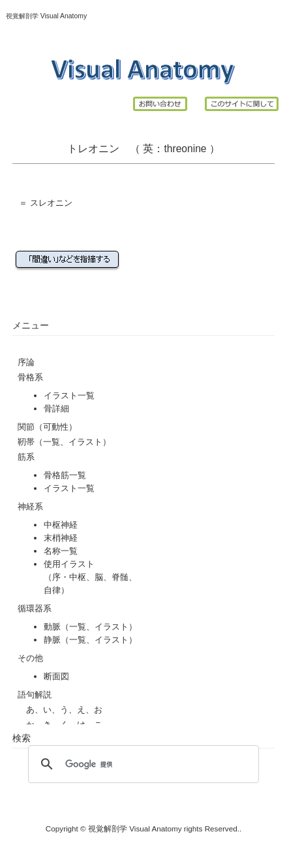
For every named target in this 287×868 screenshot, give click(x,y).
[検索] (141, 764)
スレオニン (51, 203)
